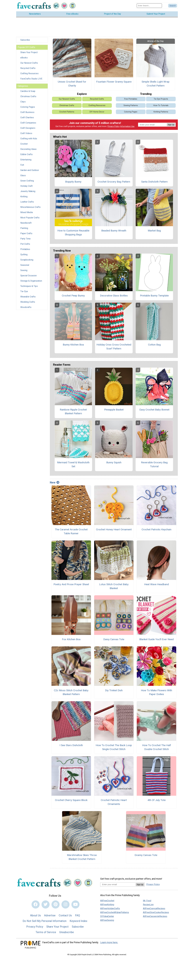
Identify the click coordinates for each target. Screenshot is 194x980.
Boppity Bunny (73, 182)
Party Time (25, 239)
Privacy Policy (114, 126)
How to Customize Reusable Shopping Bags (73, 233)
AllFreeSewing (107, 920)
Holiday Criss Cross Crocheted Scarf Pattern (114, 347)
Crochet (24, 144)
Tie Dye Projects (161, 99)
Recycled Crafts (28, 68)
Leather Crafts (27, 202)
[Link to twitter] (46, 904)
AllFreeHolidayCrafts (110, 908)
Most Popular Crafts (30, 218)
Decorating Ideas (28, 149)
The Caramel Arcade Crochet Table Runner (71, 531)
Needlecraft (26, 223)
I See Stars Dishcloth (71, 745)
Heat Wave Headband (156, 584)
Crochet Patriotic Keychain (156, 529)
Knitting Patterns (161, 112)
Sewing (24, 270)
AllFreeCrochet (107, 901)
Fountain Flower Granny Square (114, 82)
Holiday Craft (26, 186)
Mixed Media (27, 212)
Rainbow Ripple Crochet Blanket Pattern (73, 412)
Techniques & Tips (29, 286)
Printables (25, 249)
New (55, 483)
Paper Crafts (26, 233)
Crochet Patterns (67, 112)
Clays (23, 102)
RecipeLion (148, 905)
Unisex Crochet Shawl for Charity (72, 84)
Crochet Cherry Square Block (71, 800)
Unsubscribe (67, 932)
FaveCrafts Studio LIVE (31, 79)
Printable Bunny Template (154, 296)
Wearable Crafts (28, 297)
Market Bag (154, 231)
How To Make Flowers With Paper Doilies (156, 692)
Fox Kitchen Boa (71, 639)
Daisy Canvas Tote (114, 639)
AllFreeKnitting (107, 905)
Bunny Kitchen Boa (73, 345)
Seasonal (25, 265)
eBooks (24, 58)
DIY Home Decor (97, 112)
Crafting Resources (29, 73)
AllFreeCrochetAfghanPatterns (115, 912)
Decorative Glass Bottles (114, 296)
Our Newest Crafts (29, 63)
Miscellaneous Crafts (30, 207)
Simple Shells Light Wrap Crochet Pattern (156, 84)
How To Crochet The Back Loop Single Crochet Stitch (114, 747)
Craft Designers (28, 128)
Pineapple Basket (114, 410)
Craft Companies (28, 123)
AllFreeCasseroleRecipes (155, 916)
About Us (35, 915)
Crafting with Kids (29, 139)
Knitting (24, 197)
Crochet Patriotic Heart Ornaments (114, 802)
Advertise (50, 915)
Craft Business (27, 112)
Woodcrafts (26, 307)
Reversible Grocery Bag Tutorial (154, 464)
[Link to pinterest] (56, 904)
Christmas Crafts (28, 96)
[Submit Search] (173, 6)
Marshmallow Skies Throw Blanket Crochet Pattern (82, 857)
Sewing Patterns (131, 105)
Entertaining (26, 160)
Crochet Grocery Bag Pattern (114, 182)
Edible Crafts (26, 154)
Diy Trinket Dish (114, 690)
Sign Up (171, 125)
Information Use (127, 126)
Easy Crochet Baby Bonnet (154, 410)
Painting (24, 228)
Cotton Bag (154, 345)
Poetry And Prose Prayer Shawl (71, 584)
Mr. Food (147, 901)
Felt (22, 165)
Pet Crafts (25, 244)
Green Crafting (27, 181)
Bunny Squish (114, 462)
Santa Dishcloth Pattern (154, 182)
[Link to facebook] (36, 904)
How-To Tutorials (161, 105)
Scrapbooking (27, 260)
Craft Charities (27, 117)
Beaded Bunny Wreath (114, 231)
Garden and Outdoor (30, 170)
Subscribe (25, 40)
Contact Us (65, 915)
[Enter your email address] (118, 884)
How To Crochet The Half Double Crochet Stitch (157, 747)
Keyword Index (78, 921)
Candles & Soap (28, 91)
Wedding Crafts (28, 302)
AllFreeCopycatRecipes (154, 908)
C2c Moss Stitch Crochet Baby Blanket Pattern (71, 692)
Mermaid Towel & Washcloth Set (73, 464)
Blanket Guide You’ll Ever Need (156, 639)
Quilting (24, 254)
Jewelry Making (28, 191)
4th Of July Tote (157, 800)
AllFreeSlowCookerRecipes (156, 912)
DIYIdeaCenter (107, 916)
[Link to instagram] (65, 904)
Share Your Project (29, 52)
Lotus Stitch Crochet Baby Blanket (114, 586)
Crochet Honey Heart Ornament (114, 529)
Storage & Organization (31, 281)
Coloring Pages (28, 107)
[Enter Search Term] (149, 6)
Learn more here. (109, 942)
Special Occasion (28, 276)
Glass (23, 175)
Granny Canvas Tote (146, 855)
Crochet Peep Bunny (73, 296)
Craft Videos (26, 133)
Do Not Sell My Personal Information (45, 921)
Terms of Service (46, 932)
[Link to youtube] (75, 904)
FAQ (77, 915)
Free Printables (131, 99)
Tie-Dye (24, 291)
